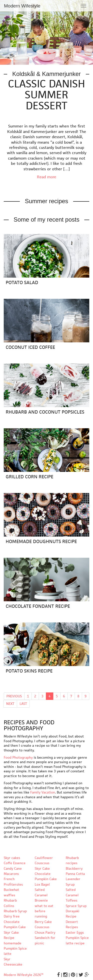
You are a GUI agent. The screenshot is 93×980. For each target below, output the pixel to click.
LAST (23, 704)
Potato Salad (22, 282)
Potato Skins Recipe (29, 671)
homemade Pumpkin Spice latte (15, 949)
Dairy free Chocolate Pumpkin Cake (15, 922)
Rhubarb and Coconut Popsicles (45, 412)
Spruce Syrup (76, 906)
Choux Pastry (45, 932)
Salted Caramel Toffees (72, 895)
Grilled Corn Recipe (30, 477)
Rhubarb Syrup (15, 911)
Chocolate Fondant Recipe (38, 606)
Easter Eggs (75, 932)
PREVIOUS (14, 696)
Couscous (42, 927)
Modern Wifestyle (22, 6)
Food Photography (18, 757)
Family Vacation (43, 792)
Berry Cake (43, 922)
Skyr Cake (42, 868)
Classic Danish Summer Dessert (46, 95)
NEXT (10, 704)
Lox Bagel (42, 884)
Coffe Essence (15, 863)
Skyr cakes (12, 858)
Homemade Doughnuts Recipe (41, 541)
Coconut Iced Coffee (30, 347)
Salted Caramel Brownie (41, 895)
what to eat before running (44, 911)
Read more (47, 177)
